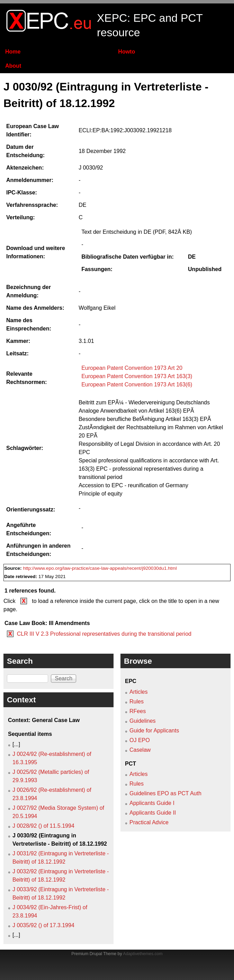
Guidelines (143, 721)
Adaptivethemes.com (143, 954)
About (13, 66)
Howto (127, 52)
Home (13, 52)
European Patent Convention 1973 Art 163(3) (137, 376)
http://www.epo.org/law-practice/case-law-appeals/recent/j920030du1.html (100, 568)
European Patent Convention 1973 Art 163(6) (137, 385)
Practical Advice (149, 822)
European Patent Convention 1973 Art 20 (132, 368)
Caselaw (140, 750)
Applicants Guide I (152, 803)
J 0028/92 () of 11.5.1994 (43, 826)
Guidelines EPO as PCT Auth (165, 793)
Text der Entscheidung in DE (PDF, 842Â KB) (137, 232)
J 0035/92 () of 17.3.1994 (43, 925)
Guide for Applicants (154, 731)
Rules (137, 702)
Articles (138, 692)
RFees (138, 711)
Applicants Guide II (153, 813)
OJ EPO (140, 740)
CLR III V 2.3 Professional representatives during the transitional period (104, 634)
